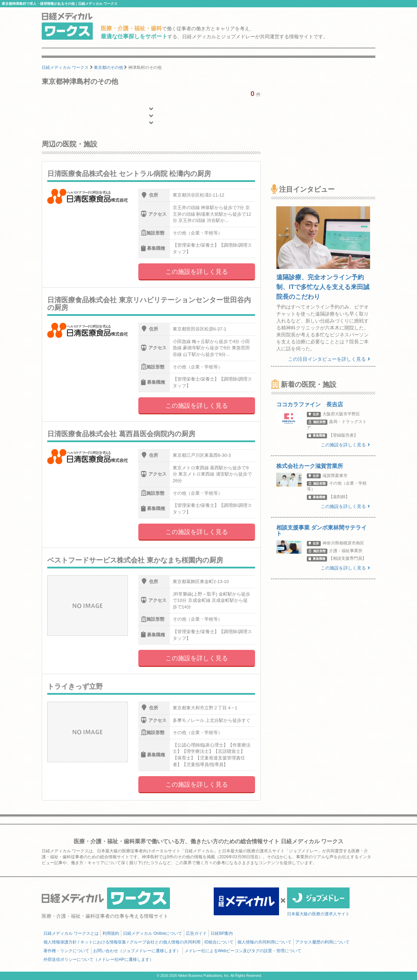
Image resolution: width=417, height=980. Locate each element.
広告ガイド (196, 933)
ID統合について (219, 942)
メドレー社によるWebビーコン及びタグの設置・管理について (243, 951)
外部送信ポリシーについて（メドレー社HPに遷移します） (99, 959)
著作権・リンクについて (66, 951)
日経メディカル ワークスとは (71, 933)
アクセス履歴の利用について (322, 942)
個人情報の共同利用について (264, 942)
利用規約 (111, 933)
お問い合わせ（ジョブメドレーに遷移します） (137, 951)
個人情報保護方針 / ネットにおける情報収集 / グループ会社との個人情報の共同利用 (122, 942)
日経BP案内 (222, 933)
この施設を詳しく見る (197, 272)
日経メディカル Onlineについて (153, 933)
